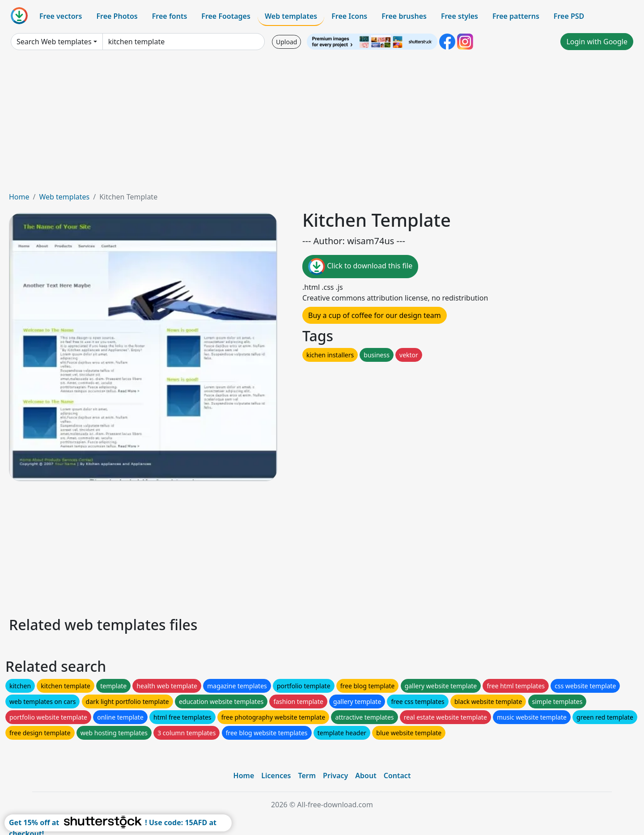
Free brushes (404, 16)
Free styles (460, 16)
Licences (276, 776)
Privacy (335, 776)
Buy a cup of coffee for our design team (375, 315)
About (366, 776)
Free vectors (61, 16)
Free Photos (117, 16)
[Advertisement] (322, 124)
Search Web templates (54, 42)
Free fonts (170, 16)
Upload (286, 42)
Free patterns (516, 16)
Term (307, 776)
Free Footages (226, 16)
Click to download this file (360, 267)
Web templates (291, 16)
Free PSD (569, 16)
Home (19, 197)
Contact (397, 776)
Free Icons (349, 16)
